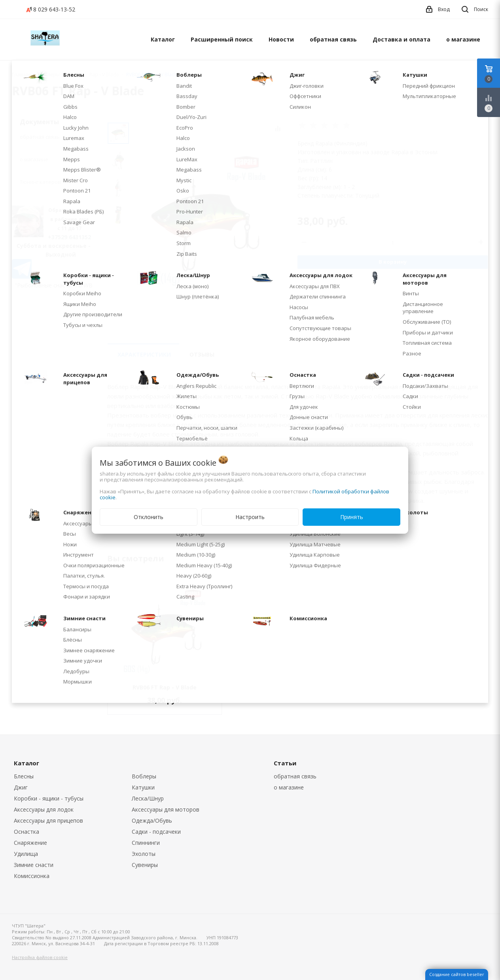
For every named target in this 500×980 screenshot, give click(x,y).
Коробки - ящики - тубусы (49, 798)
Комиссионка (32, 876)
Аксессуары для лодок (44, 809)
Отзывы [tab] (202, 354)
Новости (281, 39)
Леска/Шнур (148, 798)
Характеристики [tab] (144, 354)
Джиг (21, 787)
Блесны (24, 776)
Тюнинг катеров (40, 182)
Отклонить (149, 517)
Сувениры (145, 865)
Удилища (26, 854)
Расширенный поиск (222, 39)
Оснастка (27, 832)
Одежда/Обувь (152, 820)
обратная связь (333, 39)
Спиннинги (146, 843)
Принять (352, 517)
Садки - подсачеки (156, 832)
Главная (21, 75)
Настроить (250, 517)
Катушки (143, 787)
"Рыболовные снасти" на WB (54, 285)
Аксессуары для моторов (166, 809)
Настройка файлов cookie (40, 957)
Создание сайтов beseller (457, 974)
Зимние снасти (34, 865)
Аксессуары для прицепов (48, 820)
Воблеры (144, 776)
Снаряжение (30, 843)
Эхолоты (144, 854)
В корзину (393, 262)
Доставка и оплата (402, 39)
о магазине (463, 39)
